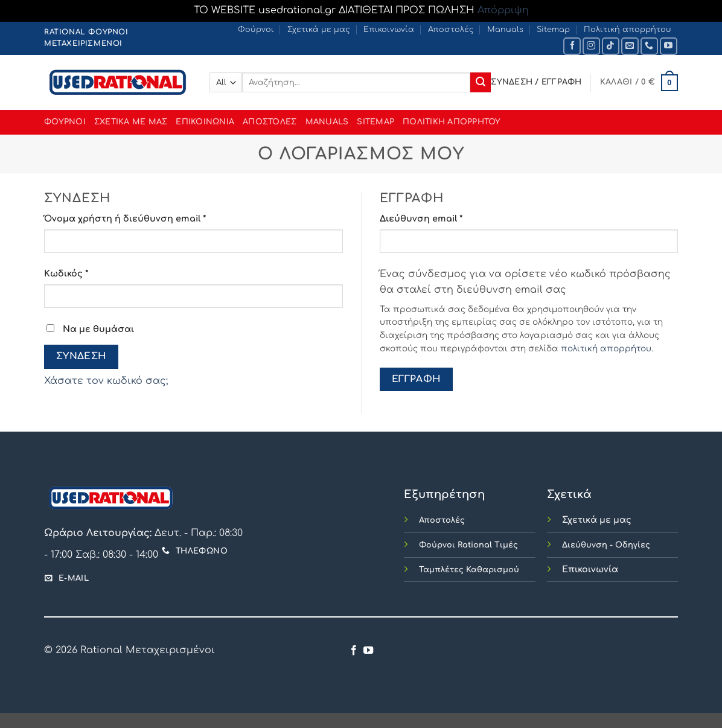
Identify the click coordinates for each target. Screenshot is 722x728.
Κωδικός (91, 273)
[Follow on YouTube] (669, 46)
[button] (639, 83)
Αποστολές (451, 30)
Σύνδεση (81, 356)
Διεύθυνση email (446, 218)
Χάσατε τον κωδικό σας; (106, 381)
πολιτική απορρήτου (606, 349)
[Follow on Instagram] (591, 46)
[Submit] (481, 83)
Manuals (505, 30)
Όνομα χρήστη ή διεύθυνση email (149, 218)
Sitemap (553, 30)
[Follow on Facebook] (572, 46)
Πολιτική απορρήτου (628, 30)
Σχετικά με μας (319, 30)
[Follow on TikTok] (611, 46)
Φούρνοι (256, 30)
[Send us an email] (630, 46)
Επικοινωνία (389, 30)
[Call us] (649, 46)
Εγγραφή (417, 379)
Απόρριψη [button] (503, 10)
